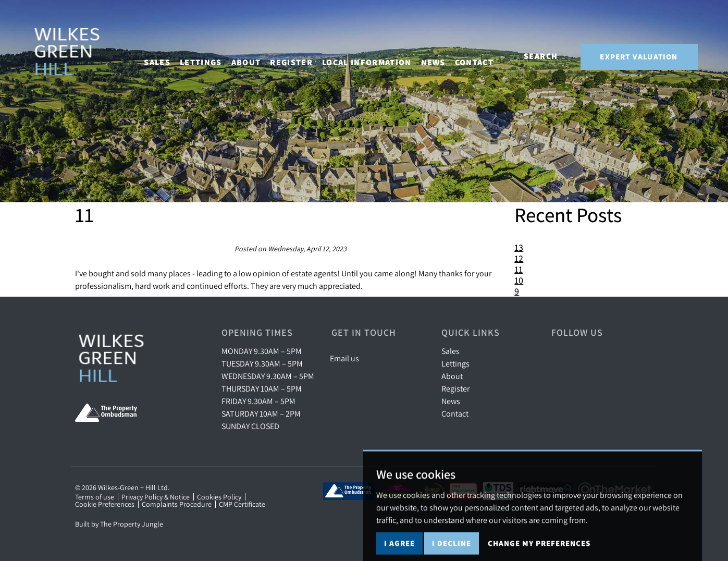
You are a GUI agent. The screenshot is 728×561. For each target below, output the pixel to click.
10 (519, 280)
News (442, 56)
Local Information (376, 56)
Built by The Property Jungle (119, 524)
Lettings (455, 363)
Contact (484, 56)
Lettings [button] (210, 56)
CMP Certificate (242, 504)
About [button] (255, 56)
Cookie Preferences (105, 504)
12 (519, 258)
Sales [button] (166, 56)
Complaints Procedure (177, 504)
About (452, 376)
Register (301, 56)
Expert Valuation (639, 57)
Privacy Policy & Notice (156, 497)
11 (519, 269)
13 (519, 247)
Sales (451, 351)
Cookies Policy (219, 497)
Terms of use (95, 497)
